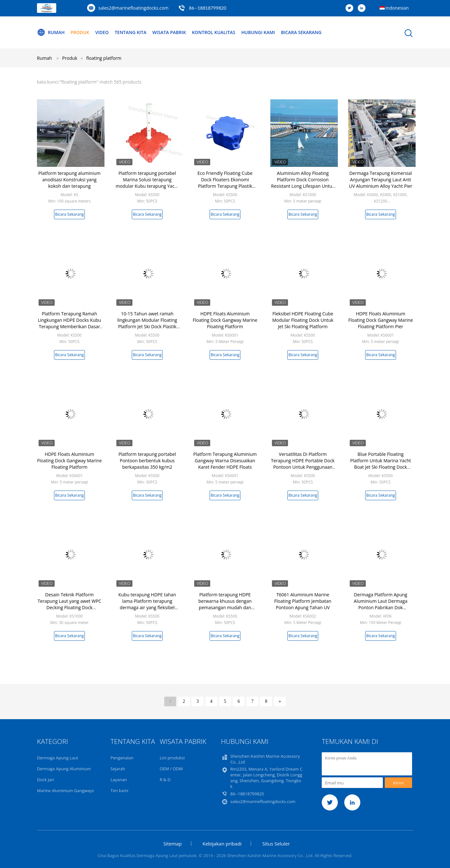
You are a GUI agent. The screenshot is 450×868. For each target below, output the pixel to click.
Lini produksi (172, 758)
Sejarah (118, 769)
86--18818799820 (208, 8)
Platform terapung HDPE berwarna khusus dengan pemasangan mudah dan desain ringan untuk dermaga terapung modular (225, 607)
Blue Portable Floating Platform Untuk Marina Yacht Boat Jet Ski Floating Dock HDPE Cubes (380, 464)
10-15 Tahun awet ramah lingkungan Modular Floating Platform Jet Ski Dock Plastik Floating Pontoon (147, 323)
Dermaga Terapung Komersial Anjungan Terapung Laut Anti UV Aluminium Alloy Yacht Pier (380, 180)
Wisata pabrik (170, 32)
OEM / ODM (171, 769)
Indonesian (397, 8)
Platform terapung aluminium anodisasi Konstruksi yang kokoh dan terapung (69, 180)
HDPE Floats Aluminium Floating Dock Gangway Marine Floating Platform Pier (380, 320)
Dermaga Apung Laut (58, 758)
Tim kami (119, 791)
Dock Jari (45, 780)
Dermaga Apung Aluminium (64, 769)
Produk (80, 32)
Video (102, 32)
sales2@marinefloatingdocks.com (133, 8)
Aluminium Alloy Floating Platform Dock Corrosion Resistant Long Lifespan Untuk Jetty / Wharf (303, 183)
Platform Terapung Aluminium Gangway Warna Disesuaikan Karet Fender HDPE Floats (225, 461)
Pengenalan (122, 758)
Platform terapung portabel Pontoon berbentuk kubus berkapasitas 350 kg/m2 (147, 461)
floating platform (104, 58)
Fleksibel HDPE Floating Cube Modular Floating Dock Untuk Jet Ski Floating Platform (303, 320)
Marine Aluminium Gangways (65, 791)
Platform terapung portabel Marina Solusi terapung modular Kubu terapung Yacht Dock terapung (147, 183)
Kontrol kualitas (214, 32)
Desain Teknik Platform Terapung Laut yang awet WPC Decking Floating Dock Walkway (69, 604)
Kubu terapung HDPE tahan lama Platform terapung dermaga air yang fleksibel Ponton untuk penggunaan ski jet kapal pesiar (147, 607)
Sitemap (172, 844)
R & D (165, 780)
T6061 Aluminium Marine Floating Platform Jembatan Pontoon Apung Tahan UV (303, 601)
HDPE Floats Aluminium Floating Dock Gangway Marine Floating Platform (225, 320)
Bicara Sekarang (302, 32)
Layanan (119, 780)
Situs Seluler (276, 844)
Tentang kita (131, 32)
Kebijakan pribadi (222, 844)
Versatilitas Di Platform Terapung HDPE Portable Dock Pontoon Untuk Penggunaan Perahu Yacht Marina (303, 464)
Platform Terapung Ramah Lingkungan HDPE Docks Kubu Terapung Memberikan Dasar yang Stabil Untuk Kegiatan (70, 323)
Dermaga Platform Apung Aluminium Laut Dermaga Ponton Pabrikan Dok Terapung (381, 604)
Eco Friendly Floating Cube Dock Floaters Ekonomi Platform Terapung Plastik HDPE (225, 183)
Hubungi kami (259, 32)
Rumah (51, 32)
